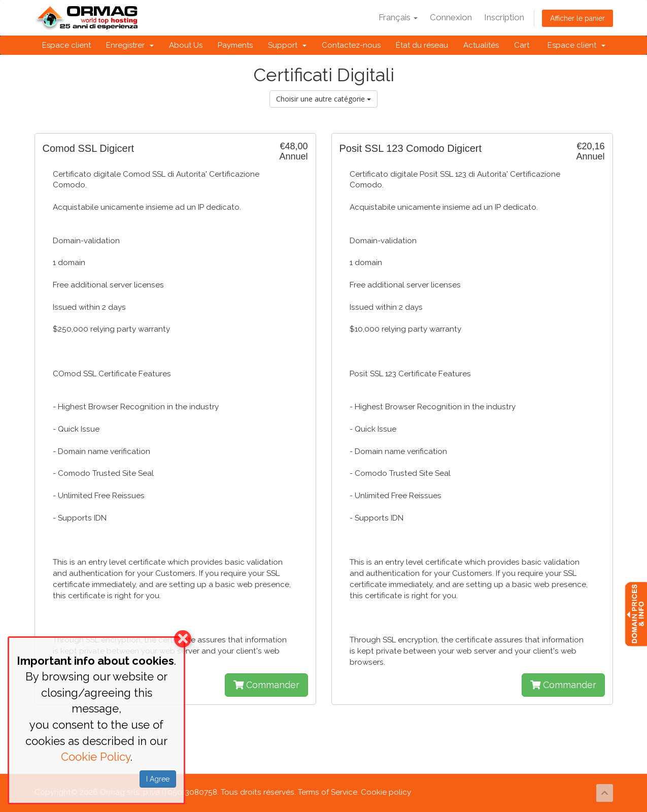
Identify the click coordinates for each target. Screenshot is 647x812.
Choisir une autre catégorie (323, 99)
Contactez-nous (351, 45)
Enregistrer (130, 45)
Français (398, 17)
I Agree (158, 779)
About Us (186, 45)
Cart (522, 45)
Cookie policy (386, 792)
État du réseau (422, 45)
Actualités (481, 45)
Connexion (451, 17)
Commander (266, 685)
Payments (235, 45)
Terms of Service (328, 792)
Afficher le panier (577, 18)
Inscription (504, 17)
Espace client (66, 45)
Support (287, 45)
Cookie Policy (96, 757)
